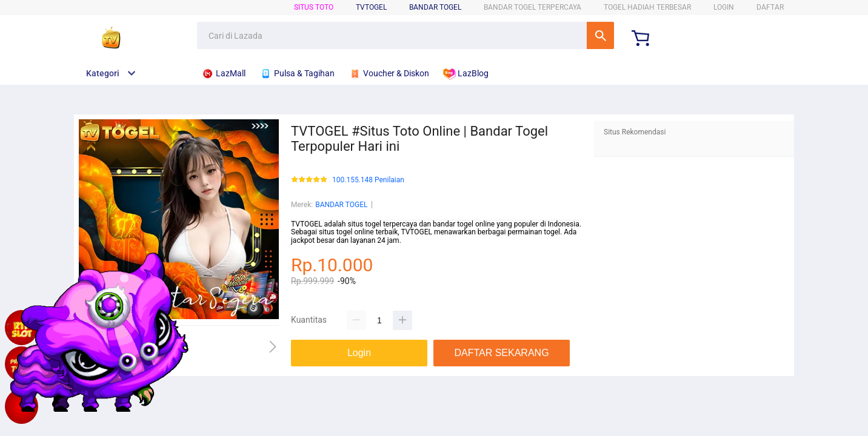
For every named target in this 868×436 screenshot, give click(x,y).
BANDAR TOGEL (435, 7)
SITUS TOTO (314, 7)
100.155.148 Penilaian (368, 180)
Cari (600, 35)
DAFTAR (770, 7)
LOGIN (724, 7)
